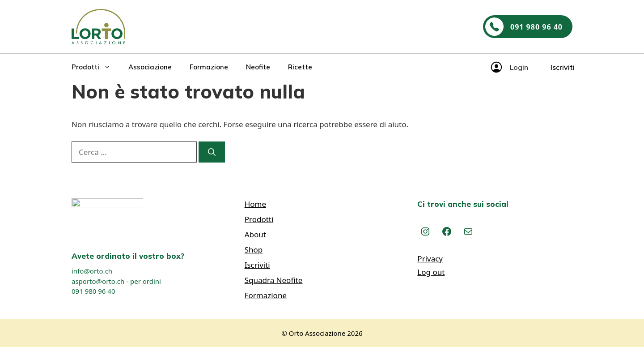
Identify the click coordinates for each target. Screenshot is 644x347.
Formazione (209, 67)
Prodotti (95, 67)
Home (255, 204)
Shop (254, 250)
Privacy (430, 259)
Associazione (150, 67)
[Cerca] (212, 152)
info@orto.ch (92, 271)
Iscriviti (563, 67)
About (255, 234)
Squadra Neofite (274, 280)
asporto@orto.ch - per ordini (116, 281)
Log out (431, 272)
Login (519, 67)
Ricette (300, 67)
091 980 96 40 (93, 291)
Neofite (258, 67)
